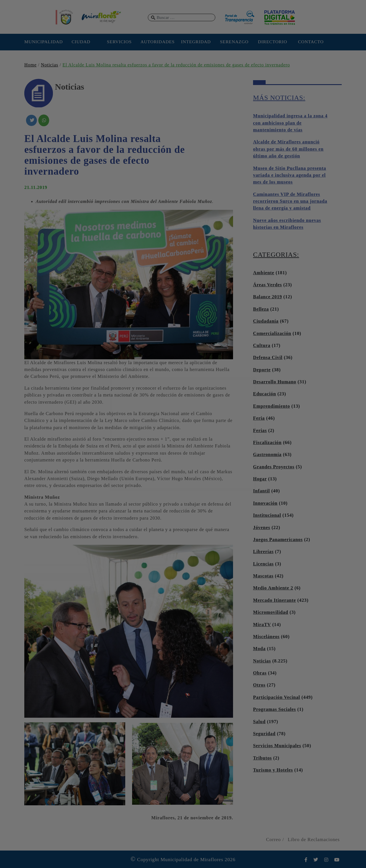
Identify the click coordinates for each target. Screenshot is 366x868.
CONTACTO (311, 42)
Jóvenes (262, 528)
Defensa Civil (268, 358)
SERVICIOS (119, 42)
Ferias (260, 431)
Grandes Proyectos (274, 467)
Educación (264, 394)
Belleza (261, 309)
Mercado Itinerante (274, 600)
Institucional (267, 515)
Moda (259, 649)
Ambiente (264, 273)
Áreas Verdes (267, 285)
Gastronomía (267, 455)
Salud (259, 722)
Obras (260, 673)
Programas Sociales (274, 709)
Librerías (263, 552)
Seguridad (264, 734)
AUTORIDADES (157, 42)
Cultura (262, 346)
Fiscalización (267, 443)
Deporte (262, 370)
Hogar (260, 479)
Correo (273, 840)
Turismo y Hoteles (273, 770)
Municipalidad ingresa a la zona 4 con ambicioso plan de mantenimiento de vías (290, 123)
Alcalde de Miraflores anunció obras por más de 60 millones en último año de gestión (288, 149)
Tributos (262, 758)
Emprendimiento (271, 406)
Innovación (265, 503)
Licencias (263, 564)
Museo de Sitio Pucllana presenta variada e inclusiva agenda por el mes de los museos (290, 175)
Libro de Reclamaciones (314, 840)
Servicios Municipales (277, 746)
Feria (259, 418)
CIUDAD (81, 42)
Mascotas (263, 576)
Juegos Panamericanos (278, 540)
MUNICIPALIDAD (43, 42)
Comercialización (272, 334)
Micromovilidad (271, 612)
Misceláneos (266, 637)
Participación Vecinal (277, 697)
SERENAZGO (234, 42)
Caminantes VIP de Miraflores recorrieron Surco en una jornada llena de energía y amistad (290, 201)
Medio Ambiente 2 (273, 588)
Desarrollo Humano (275, 382)
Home (30, 65)
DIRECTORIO (272, 42)
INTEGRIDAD (196, 42)
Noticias (50, 65)
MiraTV (262, 625)
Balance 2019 (267, 297)
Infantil (261, 491)
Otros (259, 685)
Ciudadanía (266, 321)
